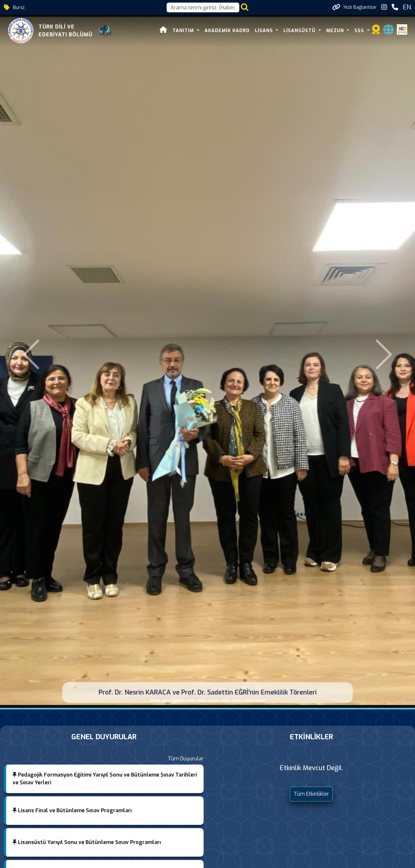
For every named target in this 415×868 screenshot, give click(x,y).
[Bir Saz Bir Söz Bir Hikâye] (167, 701)
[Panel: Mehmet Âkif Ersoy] (248, 701)
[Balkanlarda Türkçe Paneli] (260, 701)
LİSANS (265, 31)
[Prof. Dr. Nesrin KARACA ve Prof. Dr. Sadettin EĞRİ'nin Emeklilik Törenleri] (155, 701)
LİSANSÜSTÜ (300, 31)
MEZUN (336, 31)
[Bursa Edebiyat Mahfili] (225, 701)
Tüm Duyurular (186, 759)
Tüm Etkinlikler (311, 794)
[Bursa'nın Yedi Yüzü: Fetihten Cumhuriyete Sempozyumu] (178, 701)
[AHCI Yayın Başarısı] (237, 701)
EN (407, 7)
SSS (360, 31)
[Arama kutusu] (203, 7)
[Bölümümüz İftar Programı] (190, 701)
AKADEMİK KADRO (227, 31)
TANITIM (184, 31)
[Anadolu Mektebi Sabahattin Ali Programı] (213, 701)
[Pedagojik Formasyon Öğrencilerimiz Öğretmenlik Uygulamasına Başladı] (202, 701)
